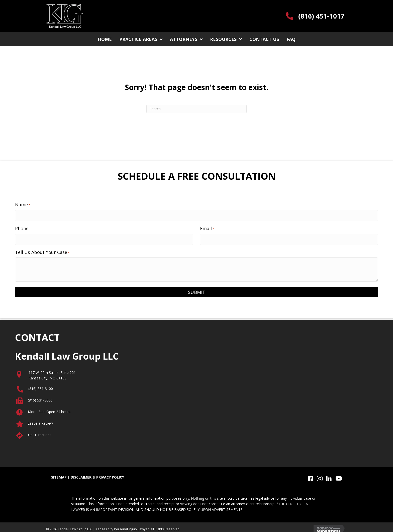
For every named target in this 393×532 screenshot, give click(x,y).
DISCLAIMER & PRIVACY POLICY (97, 474)
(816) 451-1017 (321, 16)
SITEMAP (59, 474)
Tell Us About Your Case (42, 249)
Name (23, 205)
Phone (22, 227)
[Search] (197, 109)
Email (207, 227)
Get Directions (40, 431)
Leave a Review (40, 420)
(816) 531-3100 (41, 385)
